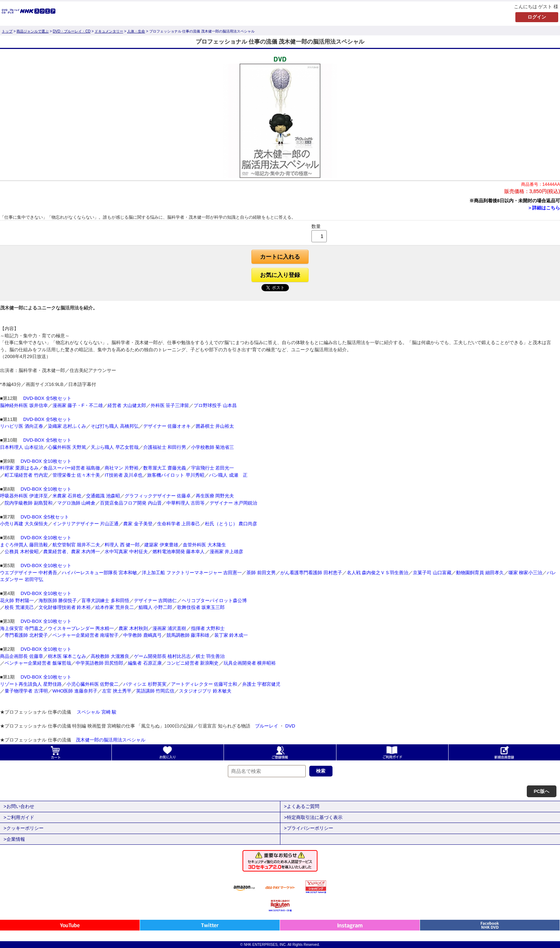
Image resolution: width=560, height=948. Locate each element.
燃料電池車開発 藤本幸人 (179, 552)
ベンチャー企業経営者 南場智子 (86, 635)
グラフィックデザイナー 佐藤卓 (158, 496)
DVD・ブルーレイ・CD (72, 31)
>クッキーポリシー (24, 828)
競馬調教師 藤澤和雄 (188, 635)
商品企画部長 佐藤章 (22, 656)
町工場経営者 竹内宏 (26, 475)
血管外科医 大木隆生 (204, 545)
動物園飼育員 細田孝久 (480, 573)
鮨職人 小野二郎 (156, 607)
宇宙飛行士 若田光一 (213, 468)
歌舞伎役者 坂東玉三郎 (201, 607)
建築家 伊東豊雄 (161, 545)
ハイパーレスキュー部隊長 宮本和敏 (100, 573)
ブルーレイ (267, 726)
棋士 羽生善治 (210, 656)
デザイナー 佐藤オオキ (167, 426)
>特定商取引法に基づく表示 (313, 817)
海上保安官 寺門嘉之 (22, 628)
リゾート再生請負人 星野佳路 (31, 684)
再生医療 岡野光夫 (215, 496)
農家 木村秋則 (133, 628)
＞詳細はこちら (544, 208)
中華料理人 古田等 (186, 503)
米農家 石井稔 (67, 496)
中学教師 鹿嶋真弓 (142, 635)
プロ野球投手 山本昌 (215, 405)
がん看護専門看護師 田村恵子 (311, 573)
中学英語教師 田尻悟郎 (100, 663)
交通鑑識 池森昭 (103, 496)
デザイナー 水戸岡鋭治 (234, 503)
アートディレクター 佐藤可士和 (204, 684)
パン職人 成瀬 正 (228, 475)
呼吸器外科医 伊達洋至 (24, 496)
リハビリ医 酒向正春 (22, 426)
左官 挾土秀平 (117, 691)
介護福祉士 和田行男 (165, 447)
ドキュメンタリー (109, 31)
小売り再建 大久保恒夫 (24, 524)
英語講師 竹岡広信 (155, 691)
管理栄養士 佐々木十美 (76, 475)
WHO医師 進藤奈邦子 (75, 691)
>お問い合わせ (19, 806)
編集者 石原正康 (145, 663)
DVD (290, 726)
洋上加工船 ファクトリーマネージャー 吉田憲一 (192, 573)
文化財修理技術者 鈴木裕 (65, 607)
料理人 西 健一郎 (122, 545)
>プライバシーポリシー (309, 828)
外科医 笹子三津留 (170, 405)
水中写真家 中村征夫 (126, 552)
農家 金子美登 (138, 524)
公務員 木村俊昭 (22, 552)
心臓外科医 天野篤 (67, 447)
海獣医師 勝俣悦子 (58, 600)
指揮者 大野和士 (208, 628)
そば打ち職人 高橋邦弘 (115, 426)
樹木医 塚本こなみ (67, 656)
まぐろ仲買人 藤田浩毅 (24, 545)
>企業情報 (14, 839)
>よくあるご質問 (302, 806)
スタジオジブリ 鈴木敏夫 (205, 691)
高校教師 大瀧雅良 (110, 656)
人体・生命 (136, 31)
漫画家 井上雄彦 (227, 552)
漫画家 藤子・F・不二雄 (78, 405)
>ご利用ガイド (19, 817)
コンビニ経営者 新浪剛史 (193, 663)
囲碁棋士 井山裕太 (215, 426)
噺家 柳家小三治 (526, 573)
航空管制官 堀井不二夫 (76, 545)
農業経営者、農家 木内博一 (72, 552)
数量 (316, 226)
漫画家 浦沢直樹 (169, 628)
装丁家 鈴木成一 (231, 635)
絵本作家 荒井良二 (115, 607)
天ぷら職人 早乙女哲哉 (115, 447)
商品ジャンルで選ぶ (32, 31)
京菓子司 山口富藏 (432, 573)
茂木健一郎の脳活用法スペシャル (111, 740)
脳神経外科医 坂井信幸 (24, 405)
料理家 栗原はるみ (19, 468)
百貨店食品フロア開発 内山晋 (131, 503)
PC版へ (541, 791)
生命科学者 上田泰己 (179, 524)
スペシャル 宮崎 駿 (96, 712)
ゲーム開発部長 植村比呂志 (162, 656)
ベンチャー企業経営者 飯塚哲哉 (38, 663)
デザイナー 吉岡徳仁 (156, 600)
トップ (7, 31)
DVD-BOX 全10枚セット (45, 461)
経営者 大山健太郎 (127, 405)
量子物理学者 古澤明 (26, 691)
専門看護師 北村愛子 (26, 635)
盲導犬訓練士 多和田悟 (105, 600)
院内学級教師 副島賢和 (29, 503)
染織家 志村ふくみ (67, 426)
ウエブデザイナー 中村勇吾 (29, 573)
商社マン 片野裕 (122, 468)
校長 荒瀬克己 (19, 607)
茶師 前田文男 (261, 573)
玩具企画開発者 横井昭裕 (250, 663)
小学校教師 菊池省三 (213, 447)
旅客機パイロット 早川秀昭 (176, 475)
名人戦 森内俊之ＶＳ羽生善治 (378, 573)
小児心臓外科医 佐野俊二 (93, 684)
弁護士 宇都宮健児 (261, 684)
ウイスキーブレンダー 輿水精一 (81, 628)
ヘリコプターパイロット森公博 (214, 600)
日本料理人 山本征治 (22, 447)
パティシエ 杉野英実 (145, 684)
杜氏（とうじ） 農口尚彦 (231, 524)
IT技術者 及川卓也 (124, 475)
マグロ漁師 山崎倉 (76, 503)
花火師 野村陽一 (17, 600)
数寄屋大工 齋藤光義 (165, 468)
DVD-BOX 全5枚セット (47, 398)
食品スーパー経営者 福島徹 (72, 468)
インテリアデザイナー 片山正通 (86, 524)
